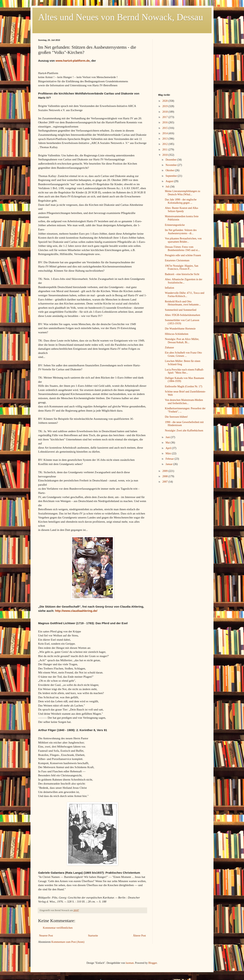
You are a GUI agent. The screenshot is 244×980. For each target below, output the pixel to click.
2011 (165, 150)
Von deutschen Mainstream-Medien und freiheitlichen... (184, 402)
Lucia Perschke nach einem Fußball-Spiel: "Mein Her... (184, 371)
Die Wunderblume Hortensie (180, 329)
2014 (165, 133)
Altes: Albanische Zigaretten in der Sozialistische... (184, 281)
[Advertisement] (182, 63)
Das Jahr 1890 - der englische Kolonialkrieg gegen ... (181, 201)
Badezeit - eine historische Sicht (182, 274)
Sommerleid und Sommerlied (181, 310)
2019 (165, 106)
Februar (170, 459)
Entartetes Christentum (177, 260)
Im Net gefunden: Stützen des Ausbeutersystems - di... (181, 232)
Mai (168, 443)
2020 (165, 101)
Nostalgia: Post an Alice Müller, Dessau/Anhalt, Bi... (182, 341)
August (170, 181)
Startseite (93, 936)
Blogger (152, 963)
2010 (165, 155)
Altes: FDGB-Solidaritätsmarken (183, 315)
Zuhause (169, 348)
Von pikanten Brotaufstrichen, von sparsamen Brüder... (183, 240)
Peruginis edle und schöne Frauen (183, 255)
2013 (165, 139)
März (169, 453)
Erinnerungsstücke (175, 225)
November (171, 165)
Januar (169, 464)
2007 (165, 482)
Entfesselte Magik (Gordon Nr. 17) (184, 386)
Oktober (170, 170)
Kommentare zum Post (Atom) (68, 942)
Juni (168, 437)
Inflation (169, 288)
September (171, 176)
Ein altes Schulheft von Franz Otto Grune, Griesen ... (183, 354)
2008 (165, 476)
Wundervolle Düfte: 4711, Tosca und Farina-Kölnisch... (185, 295)
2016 (165, 122)
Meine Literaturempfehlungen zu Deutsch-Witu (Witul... (183, 193)
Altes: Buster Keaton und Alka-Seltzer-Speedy (182, 210)
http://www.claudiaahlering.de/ (76, 611)
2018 (165, 112)
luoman (130, 963)
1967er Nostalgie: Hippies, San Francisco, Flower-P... (182, 267)
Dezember (171, 160)
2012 (165, 144)
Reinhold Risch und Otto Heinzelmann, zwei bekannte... (183, 303)
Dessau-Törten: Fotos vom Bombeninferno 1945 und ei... (182, 249)
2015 (165, 128)
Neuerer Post (46, 936)
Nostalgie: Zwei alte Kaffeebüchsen (184, 431)
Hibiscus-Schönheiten (177, 334)
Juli (168, 187)
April (169, 448)
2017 (165, 117)
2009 (165, 471)
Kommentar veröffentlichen (58, 928)
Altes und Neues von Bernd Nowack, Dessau (121, 17)
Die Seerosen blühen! (176, 417)
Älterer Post (139, 936)
